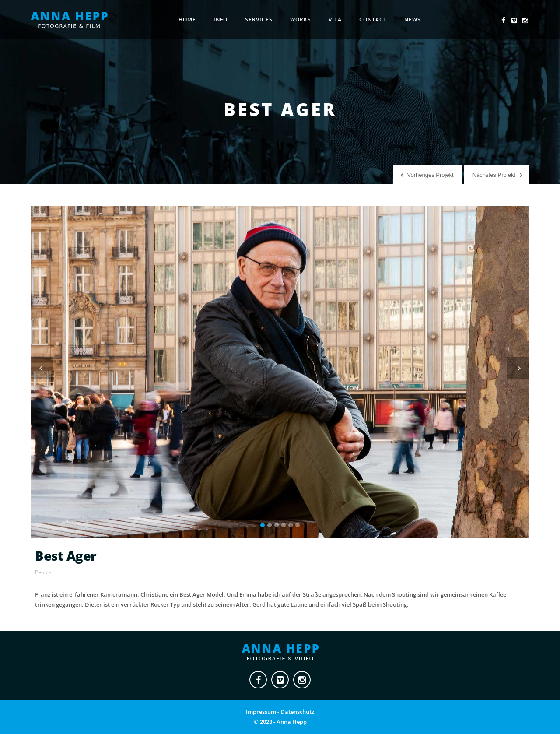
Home (187, 19)
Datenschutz (297, 712)
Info (220, 19)
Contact (373, 19)
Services (259, 19)
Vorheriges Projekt (430, 175)
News (413, 19)
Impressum (261, 712)
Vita (335, 19)
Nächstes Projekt (494, 175)
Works (301, 19)
